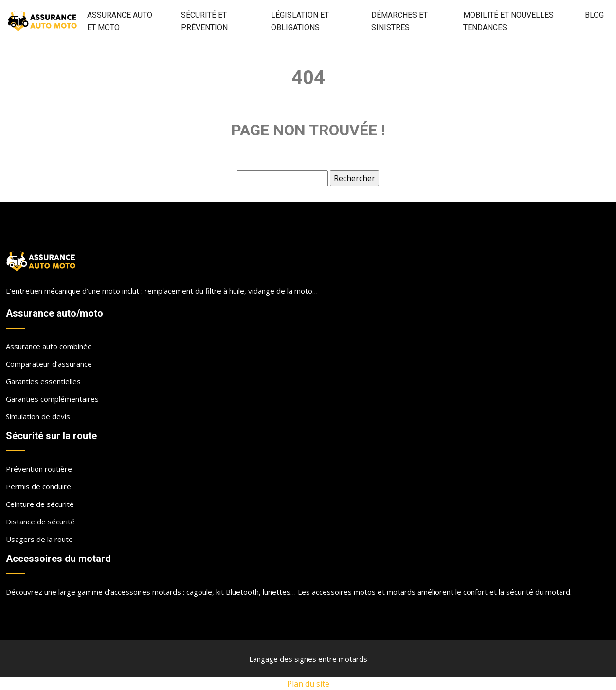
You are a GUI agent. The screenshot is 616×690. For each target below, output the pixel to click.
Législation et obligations (300, 21)
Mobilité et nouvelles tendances (508, 21)
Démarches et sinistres (399, 21)
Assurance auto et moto (120, 21)
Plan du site (308, 684)
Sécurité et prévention (204, 21)
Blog (594, 15)
